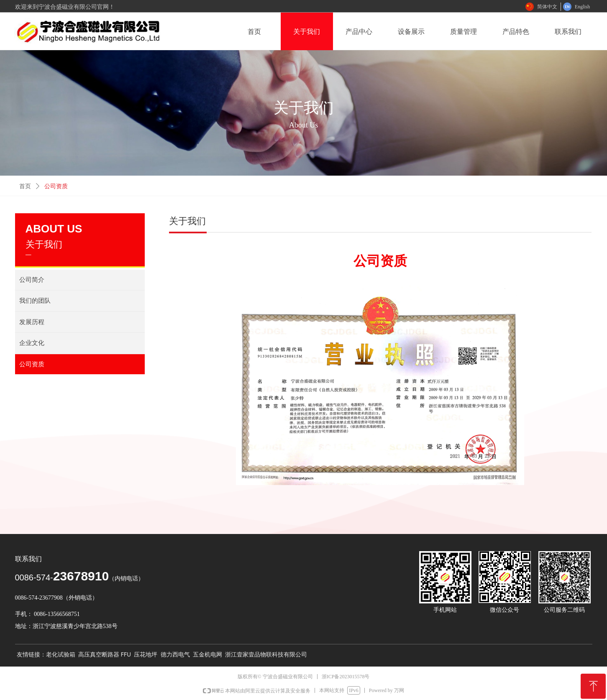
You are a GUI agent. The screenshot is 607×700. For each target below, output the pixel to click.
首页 (25, 186)
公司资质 (56, 186)
